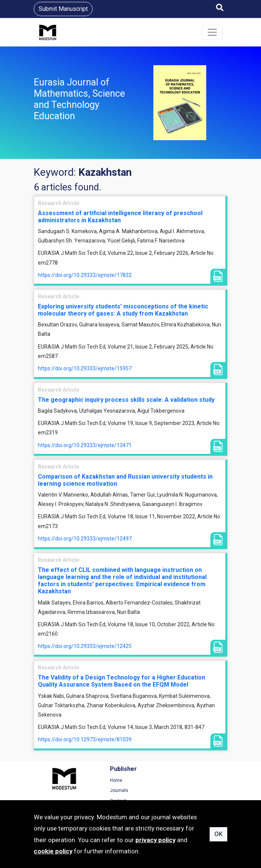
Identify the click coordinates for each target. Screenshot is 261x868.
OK (218, 834)
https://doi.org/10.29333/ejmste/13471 (85, 445)
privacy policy (155, 840)
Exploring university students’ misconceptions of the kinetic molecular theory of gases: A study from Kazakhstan (123, 310)
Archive (146, 790)
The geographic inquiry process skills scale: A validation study (126, 400)
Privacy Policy (204, 790)
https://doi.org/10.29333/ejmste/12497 (85, 539)
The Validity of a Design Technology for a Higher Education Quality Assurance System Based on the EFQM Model (121, 681)
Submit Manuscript (63, 9)
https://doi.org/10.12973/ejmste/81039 (85, 739)
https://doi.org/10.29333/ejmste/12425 (85, 646)
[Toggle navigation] (212, 32)
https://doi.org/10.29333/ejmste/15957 (85, 368)
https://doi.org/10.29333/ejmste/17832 (85, 275)
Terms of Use (204, 780)
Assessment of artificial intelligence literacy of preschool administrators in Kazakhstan (120, 217)
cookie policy (53, 851)
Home (92, 780)
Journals (95, 790)
